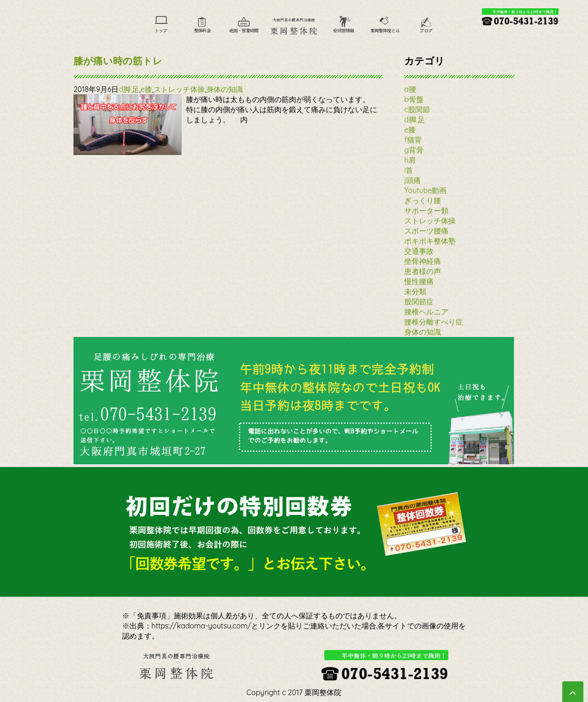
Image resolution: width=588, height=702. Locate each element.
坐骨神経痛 (423, 261)
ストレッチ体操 (179, 89)
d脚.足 (129, 89)
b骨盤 (414, 99)
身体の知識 (225, 89)
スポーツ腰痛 (426, 231)
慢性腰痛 (419, 281)
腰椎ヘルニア (426, 312)
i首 (409, 170)
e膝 (146, 89)
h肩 (410, 160)
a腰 (410, 89)
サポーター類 (426, 211)
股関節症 (419, 302)
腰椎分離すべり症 (434, 322)
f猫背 (413, 140)
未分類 (415, 291)
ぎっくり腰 (423, 200)
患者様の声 (423, 271)
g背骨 (414, 150)
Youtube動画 (425, 190)
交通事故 (419, 251)
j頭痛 (413, 180)
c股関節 (417, 109)
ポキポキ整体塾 (430, 241)
